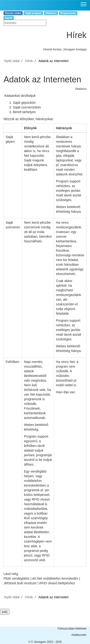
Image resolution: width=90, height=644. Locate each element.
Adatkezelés (79, 635)
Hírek (29, 61)
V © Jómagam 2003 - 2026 (45, 642)
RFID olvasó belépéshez (57, 583)
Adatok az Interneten (53, 61)
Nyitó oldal (12, 61)
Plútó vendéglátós (16, 578)
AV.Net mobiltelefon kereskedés (55, 578)
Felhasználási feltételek (72, 629)
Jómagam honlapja (75, 49)
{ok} (5, 612)
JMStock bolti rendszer (20, 583)
